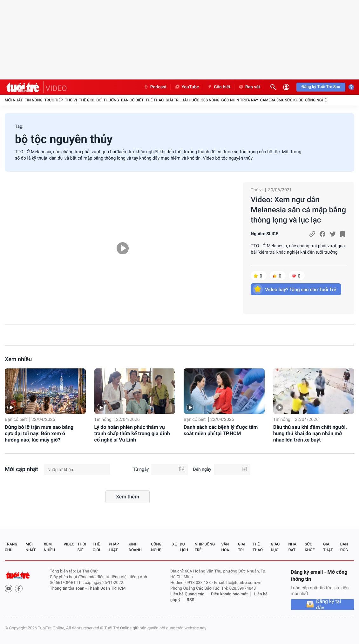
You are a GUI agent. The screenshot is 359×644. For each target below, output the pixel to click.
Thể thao (155, 100)
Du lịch (184, 547)
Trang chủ (11, 547)
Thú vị (71, 100)
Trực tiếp (54, 100)
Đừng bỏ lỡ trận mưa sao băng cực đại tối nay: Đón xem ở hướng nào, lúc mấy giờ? (39, 433)
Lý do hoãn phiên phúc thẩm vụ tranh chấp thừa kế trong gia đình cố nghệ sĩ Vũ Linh (132, 433)
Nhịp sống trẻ (205, 547)
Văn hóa (225, 547)
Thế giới (87, 100)
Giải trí (173, 100)
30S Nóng (210, 100)
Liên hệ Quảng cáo (187, 594)
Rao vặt (249, 87)
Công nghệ (316, 100)
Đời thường (108, 100)
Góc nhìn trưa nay (240, 100)
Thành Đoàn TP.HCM (107, 589)
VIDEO (56, 88)
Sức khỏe (294, 100)
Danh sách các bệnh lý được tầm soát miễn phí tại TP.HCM (221, 430)
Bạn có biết (132, 100)
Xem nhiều (18, 359)
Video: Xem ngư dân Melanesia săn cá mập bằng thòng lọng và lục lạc (298, 210)
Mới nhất (14, 100)
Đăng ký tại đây (329, 605)
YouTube (187, 87)
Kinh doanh (135, 547)
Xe (174, 544)
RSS (191, 600)
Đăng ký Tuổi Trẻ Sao (321, 87)
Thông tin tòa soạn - (69, 589)
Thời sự (82, 547)
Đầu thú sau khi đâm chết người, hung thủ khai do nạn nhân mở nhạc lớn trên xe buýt (310, 433)
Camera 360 (272, 100)
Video (69, 544)
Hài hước (190, 100)
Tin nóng (34, 100)
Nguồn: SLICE (264, 234)
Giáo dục (275, 547)
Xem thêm (128, 497)
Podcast (155, 87)
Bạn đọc (344, 547)
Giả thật (328, 547)
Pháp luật (114, 547)
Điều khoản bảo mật (229, 594)
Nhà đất (292, 547)
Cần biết (219, 87)
